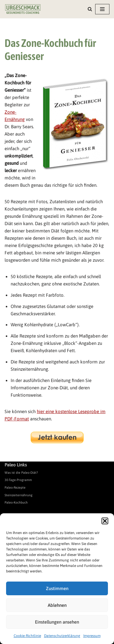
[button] (105, 521)
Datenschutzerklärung (62, 636)
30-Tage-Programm (18, 480)
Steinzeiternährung (19, 495)
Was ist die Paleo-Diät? (21, 472)
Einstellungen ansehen (57, 622)
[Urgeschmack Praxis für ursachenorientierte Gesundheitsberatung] (23, 9)
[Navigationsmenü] (102, 9)
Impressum (92, 636)
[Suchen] (90, 9)
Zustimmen (57, 588)
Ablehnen (57, 605)
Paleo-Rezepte (15, 487)
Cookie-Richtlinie (27, 636)
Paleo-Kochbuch (16, 502)
